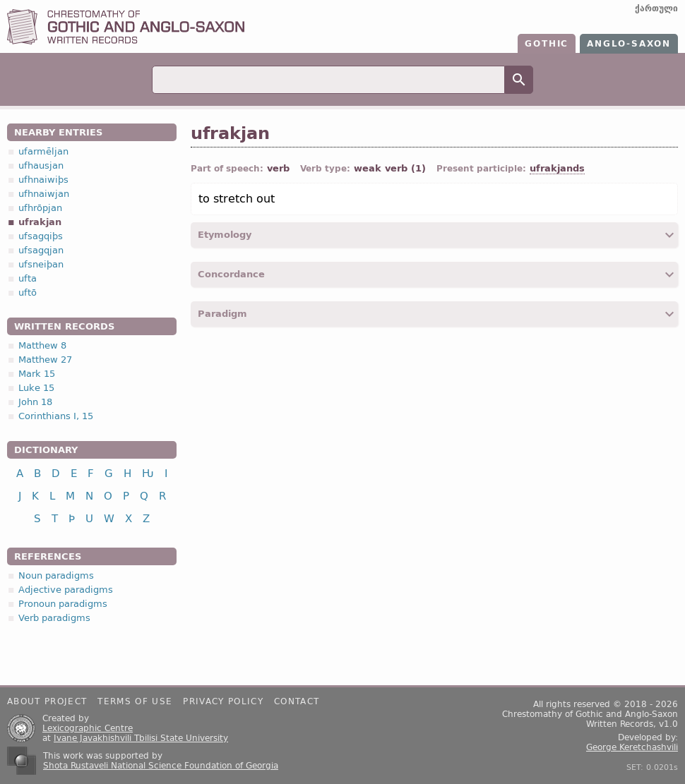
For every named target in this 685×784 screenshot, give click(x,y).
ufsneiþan (41, 264)
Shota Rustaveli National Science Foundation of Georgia (161, 766)
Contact (297, 701)
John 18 (35, 402)
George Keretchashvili (632, 747)
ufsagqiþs (41, 236)
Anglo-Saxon (629, 44)
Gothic (547, 44)
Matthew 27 (45, 360)
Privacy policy (223, 701)
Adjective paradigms (66, 590)
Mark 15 (37, 374)
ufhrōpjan (40, 208)
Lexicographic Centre (88, 728)
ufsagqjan (41, 250)
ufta (28, 278)
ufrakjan (40, 222)
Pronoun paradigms (63, 604)
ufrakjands (557, 168)
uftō (28, 293)
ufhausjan (41, 165)
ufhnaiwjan (44, 194)
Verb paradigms (54, 618)
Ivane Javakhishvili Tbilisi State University (141, 738)
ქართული (656, 8)
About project (47, 701)
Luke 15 (36, 388)
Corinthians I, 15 (56, 416)
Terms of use (135, 701)
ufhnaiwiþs (43, 180)
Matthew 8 (42, 345)
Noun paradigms (56, 575)
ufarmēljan (43, 151)
